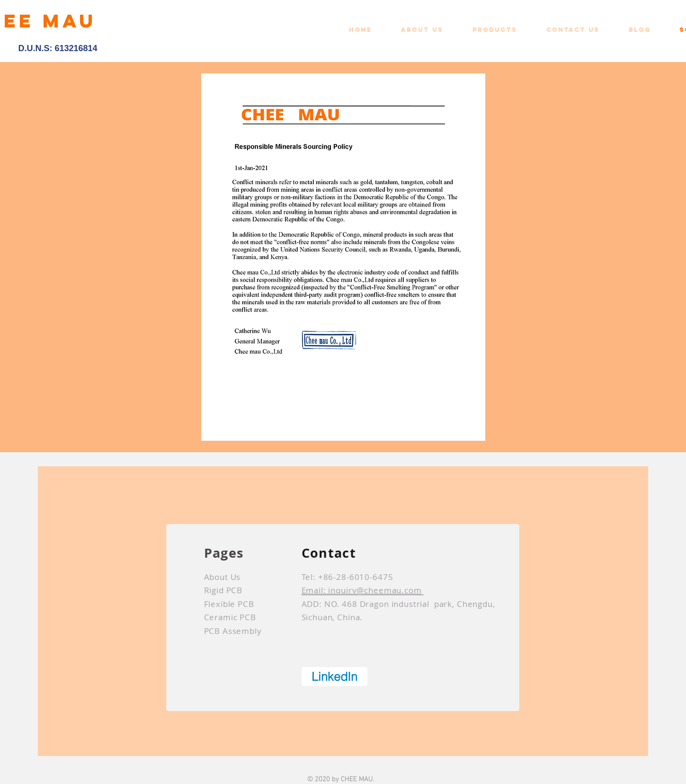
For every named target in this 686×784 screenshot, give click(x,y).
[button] (502, 30)
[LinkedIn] (334, 677)
